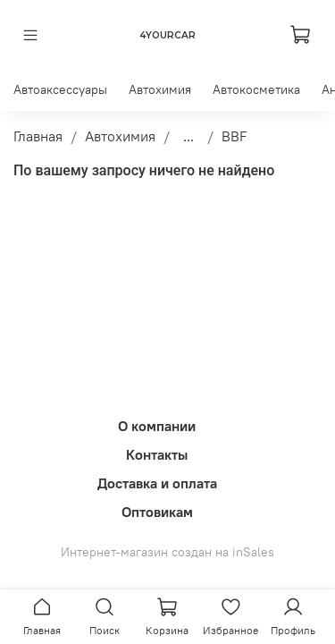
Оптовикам (157, 512)
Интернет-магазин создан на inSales (167, 552)
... (188, 136)
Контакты (157, 454)
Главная (38, 136)
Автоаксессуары (60, 89)
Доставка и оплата (157, 483)
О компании (157, 426)
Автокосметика (256, 89)
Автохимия (160, 89)
